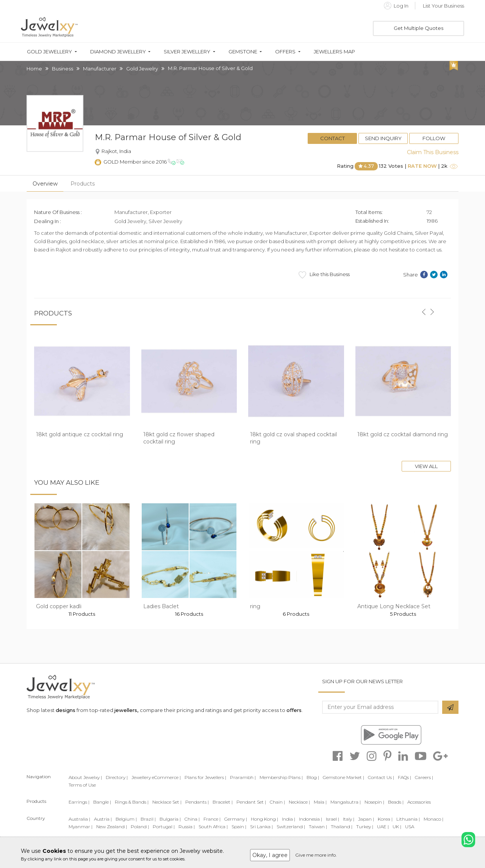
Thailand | (342, 827)
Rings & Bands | (132, 802)
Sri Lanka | (261, 827)
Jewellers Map (334, 52)
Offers (285, 52)
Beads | (396, 802)
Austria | (103, 819)
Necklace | (299, 802)
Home (34, 69)
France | (212, 819)
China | (192, 819)
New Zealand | (112, 827)
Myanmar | (81, 827)
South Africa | (213, 827)
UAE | (383, 827)
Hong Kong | (264, 819)
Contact (332, 138)
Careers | (424, 777)
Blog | (313, 777)
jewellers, (126, 710)
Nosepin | (374, 802)
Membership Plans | (281, 777)
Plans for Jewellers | (205, 777)
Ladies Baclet (161, 606)
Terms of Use (82, 785)
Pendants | (197, 802)
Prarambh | (243, 777)
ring (255, 606)
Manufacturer (100, 69)
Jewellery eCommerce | (156, 777)
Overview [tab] (45, 184)
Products (83, 184)
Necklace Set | (167, 802)
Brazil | (148, 819)
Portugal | (164, 827)
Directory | (117, 777)
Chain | (277, 802)
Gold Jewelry (142, 69)
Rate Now (422, 166)
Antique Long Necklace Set (394, 606)
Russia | (187, 827)
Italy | (349, 819)
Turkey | (365, 827)
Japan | (366, 819)
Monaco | (433, 819)
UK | (397, 827)
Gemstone (243, 52)
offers (294, 710)
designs (66, 710)
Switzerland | (291, 827)
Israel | (332, 819)
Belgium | (126, 819)
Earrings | (79, 802)
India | (289, 819)
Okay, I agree (270, 855)
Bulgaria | (170, 819)
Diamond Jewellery (118, 52)
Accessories (419, 802)
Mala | (320, 802)
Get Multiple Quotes (419, 28)
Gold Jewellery (49, 52)
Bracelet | (223, 802)
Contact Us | (381, 777)
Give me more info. (316, 855)
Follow (434, 138)
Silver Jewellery (187, 52)
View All (426, 466)
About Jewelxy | (85, 777)
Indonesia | (311, 819)
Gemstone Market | (343, 777)
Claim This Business (433, 152)
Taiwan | (318, 827)
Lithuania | (408, 819)
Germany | (236, 819)
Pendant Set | (251, 802)
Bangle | (102, 802)
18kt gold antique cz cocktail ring (80, 434)
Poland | (140, 827)
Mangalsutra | (346, 802)
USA (410, 827)
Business (63, 69)
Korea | (385, 819)
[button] (424, 308)
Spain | (239, 827)
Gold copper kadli (59, 606)
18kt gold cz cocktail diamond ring (403, 434)
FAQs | (404, 777)
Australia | (79, 819)
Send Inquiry (383, 138)
